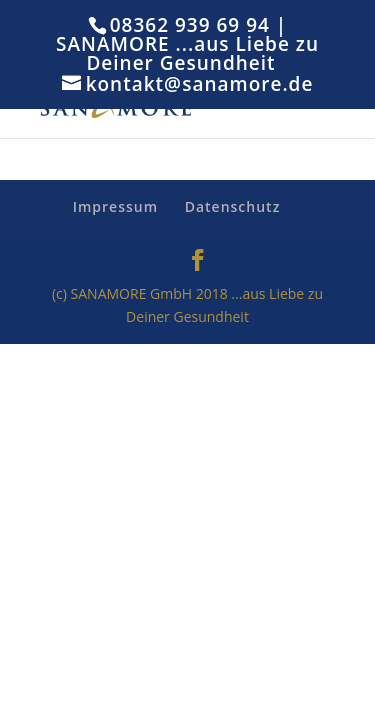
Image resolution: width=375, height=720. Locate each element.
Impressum (115, 206)
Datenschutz (233, 206)
